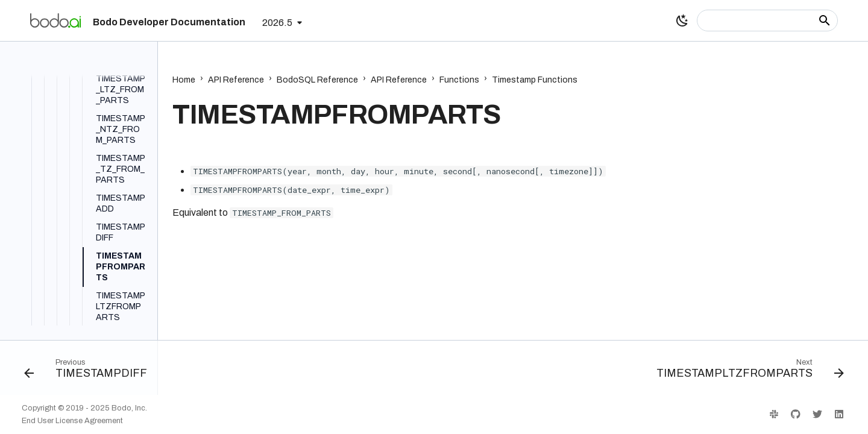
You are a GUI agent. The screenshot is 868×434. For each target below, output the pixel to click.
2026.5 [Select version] (277, 23)
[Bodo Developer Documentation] (55, 20)
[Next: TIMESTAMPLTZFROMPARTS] (747, 371)
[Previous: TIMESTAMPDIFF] (89, 371)
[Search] (767, 20)
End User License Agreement (72, 421)
